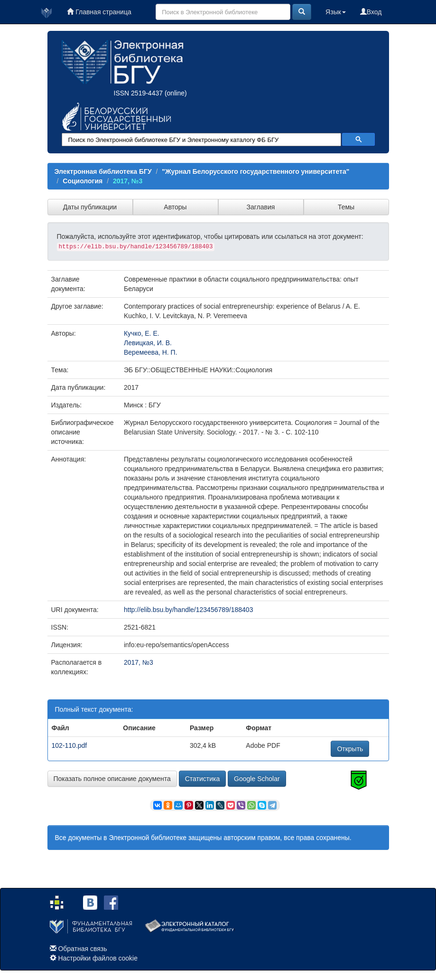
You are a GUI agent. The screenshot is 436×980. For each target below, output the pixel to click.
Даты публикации (90, 207)
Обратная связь (82, 949)
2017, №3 (128, 181)
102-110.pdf (70, 745)
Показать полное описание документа (112, 779)
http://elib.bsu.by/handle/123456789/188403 (188, 610)
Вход (371, 12)
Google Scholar (257, 779)
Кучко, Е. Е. (142, 333)
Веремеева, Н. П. (151, 352)
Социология (83, 181)
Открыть (350, 749)
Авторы (175, 207)
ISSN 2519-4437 (139, 93)
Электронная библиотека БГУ (103, 171)
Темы (346, 207)
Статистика (203, 779)
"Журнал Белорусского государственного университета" (255, 171)
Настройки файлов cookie (98, 958)
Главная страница (99, 12)
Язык (336, 12)
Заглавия (261, 207)
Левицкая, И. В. (148, 343)
